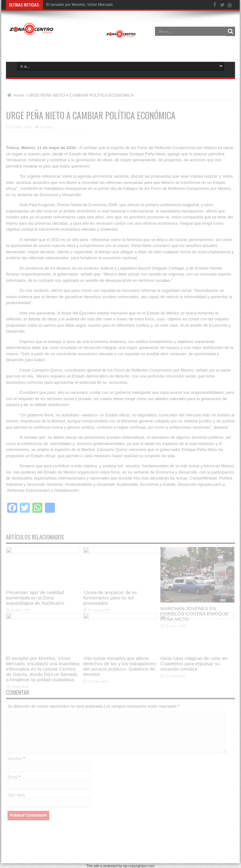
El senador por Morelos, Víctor (72, 5)
